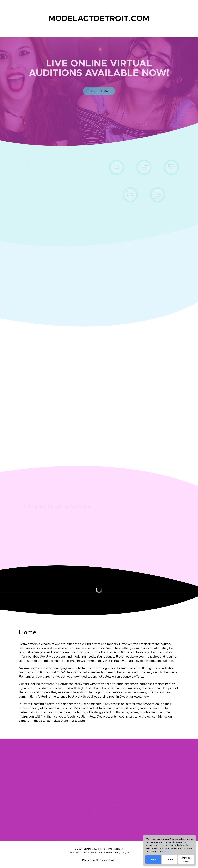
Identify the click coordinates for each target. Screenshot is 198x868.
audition (167, 661)
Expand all (167, 852)
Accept (153, 859)
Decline (170, 859)
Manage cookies (186, 859)
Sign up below (99, 96)
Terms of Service (108, 860)
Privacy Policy (89, 860)
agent (148, 652)
